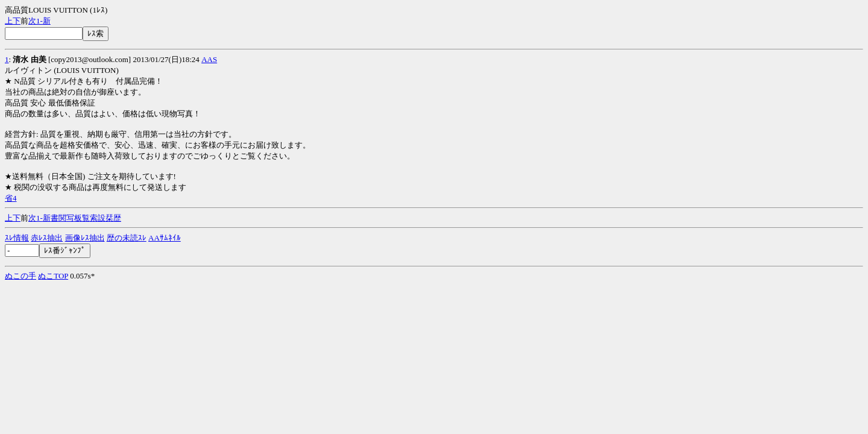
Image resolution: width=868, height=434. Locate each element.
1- (39, 21)
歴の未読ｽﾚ (127, 238)
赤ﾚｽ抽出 (47, 238)
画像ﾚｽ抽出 (85, 238)
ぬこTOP (53, 276)
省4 (11, 198)
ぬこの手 (20, 276)
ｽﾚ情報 (17, 238)
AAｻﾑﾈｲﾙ (165, 238)
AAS (209, 59)
